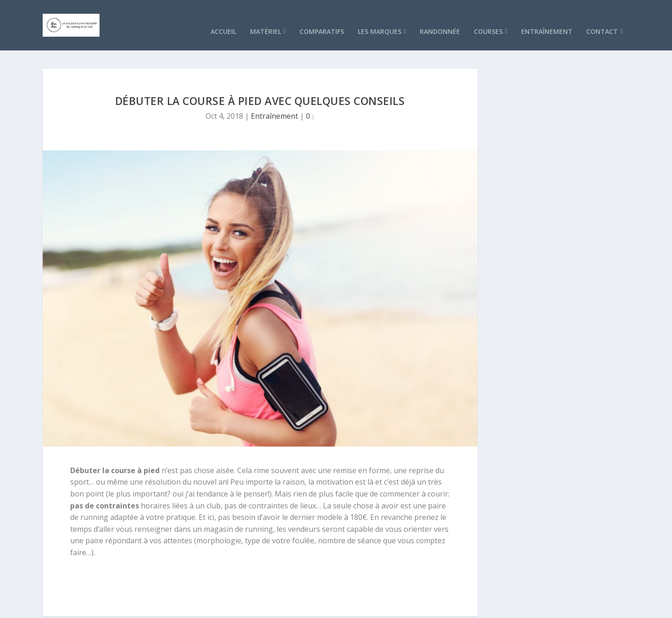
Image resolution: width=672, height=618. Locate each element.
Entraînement (547, 18)
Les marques (380, 18)
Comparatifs (322, 18)
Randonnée (440, 18)
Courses (488, 18)
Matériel (266, 18)
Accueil (223, 18)
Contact (602, 18)
